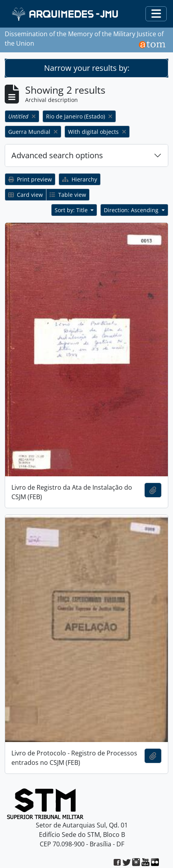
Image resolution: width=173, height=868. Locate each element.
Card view (26, 195)
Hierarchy (80, 179)
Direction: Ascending (132, 210)
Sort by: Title (72, 210)
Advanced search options (57, 155)
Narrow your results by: (87, 68)
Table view (68, 195)
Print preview (30, 179)
